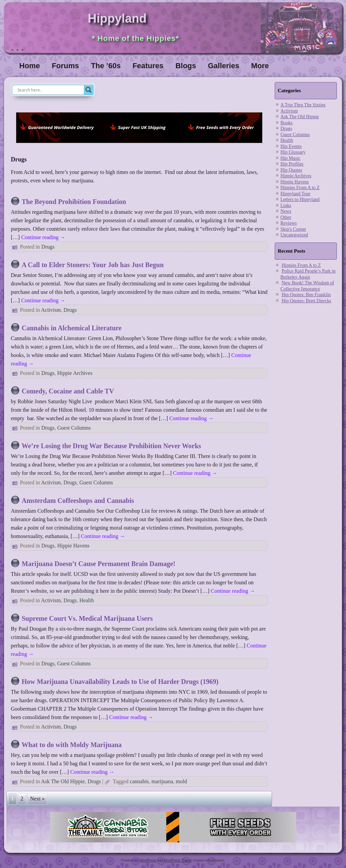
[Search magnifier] (89, 90)
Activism (51, 310)
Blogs (186, 66)
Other (286, 217)
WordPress (148, 860)
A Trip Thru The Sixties (303, 105)
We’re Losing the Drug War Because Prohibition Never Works (111, 446)
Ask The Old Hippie (63, 781)
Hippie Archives (75, 373)
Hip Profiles (292, 164)
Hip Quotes (291, 170)
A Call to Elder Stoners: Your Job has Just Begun (93, 265)
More (260, 66)
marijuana (162, 781)
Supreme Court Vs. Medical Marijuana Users (87, 618)
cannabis (139, 781)
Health (87, 600)
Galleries (224, 66)
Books (287, 123)
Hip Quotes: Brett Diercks (307, 301)
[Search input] (50, 90)
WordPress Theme (178, 860)
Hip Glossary (293, 152)
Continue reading (43, 237)
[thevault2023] (173, 843)
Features (148, 66)
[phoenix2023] (139, 145)
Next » (37, 799)
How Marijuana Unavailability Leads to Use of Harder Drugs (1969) (120, 682)
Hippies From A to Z (300, 188)
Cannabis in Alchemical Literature (72, 328)
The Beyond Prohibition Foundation (74, 202)
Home (30, 66)
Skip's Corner (293, 229)
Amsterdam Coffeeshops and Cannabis (78, 501)
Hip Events (291, 146)
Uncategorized (294, 235)
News (286, 211)
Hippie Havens (73, 546)
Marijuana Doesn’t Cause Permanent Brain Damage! (98, 564)
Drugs (48, 247)
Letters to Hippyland (300, 199)
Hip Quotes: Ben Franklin (306, 295)
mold (181, 781)
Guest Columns (74, 428)
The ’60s (106, 66)
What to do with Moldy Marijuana (72, 745)
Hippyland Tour (295, 194)
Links (286, 206)
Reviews (289, 223)
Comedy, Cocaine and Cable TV (68, 391)
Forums (65, 66)
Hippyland (117, 18)
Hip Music (291, 158)
